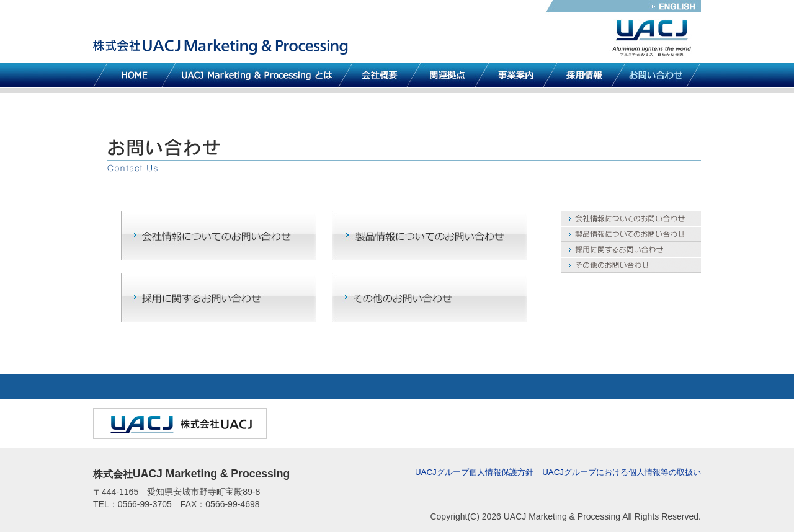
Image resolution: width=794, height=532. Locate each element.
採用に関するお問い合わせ (631, 250)
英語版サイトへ (675, 6)
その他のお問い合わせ (631, 265)
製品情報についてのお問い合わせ (631, 234)
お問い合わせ (656, 75)
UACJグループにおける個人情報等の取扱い (622, 472)
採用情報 (584, 75)
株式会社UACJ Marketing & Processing (222, 46)
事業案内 (516, 75)
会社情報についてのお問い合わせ (631, 219)
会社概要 (380, 75)
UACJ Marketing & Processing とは (257, 75)
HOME (135, 75)
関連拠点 (448, 75)
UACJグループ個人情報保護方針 (474, 472)
